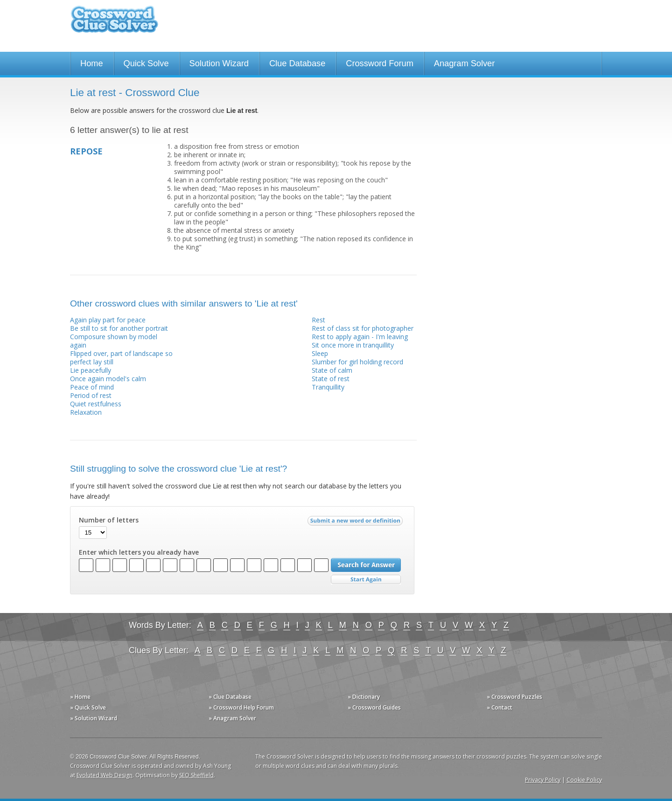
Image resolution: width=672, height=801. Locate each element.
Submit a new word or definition (356, 523)
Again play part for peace (108, 320)
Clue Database (297, 63)
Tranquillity (328, 387)
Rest (318, 320)
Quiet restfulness (96, 404)
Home (92, 63)
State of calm (332, 370)
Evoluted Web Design (105, 775)
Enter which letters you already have (139, 552)
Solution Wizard (219, 63)
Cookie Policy (584, 780)
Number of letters (109, 520)
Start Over (366, 580)
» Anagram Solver (232, 718)
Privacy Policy (543, 780)
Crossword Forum (380, 63)
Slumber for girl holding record (357, 362)
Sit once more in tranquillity (353, 345)
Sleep (320, 353)
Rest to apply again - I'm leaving (360, 337)
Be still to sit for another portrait (119, 328)
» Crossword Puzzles (514, 697)
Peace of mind (92, 387)
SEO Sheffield (196, 775)
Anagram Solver (464, 63)
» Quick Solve (88, 707)
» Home (80, 697)
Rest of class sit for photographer (363, 328)
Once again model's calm (108, 379)
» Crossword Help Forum (241, 707)
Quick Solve (146, 63)
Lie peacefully (91, 370)
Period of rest (91, 395)
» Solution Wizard (94, 718)
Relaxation (86, 412)
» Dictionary (364, 697)
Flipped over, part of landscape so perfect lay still (121, 358)
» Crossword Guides (374, 707)
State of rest (331, 379)
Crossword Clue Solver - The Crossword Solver (114, 24)
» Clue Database (230, 697)
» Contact (500, 707)
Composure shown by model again (114, 341)
